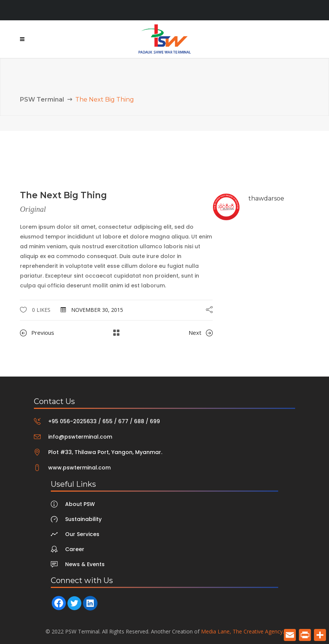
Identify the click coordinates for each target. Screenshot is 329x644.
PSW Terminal (42, 99)
